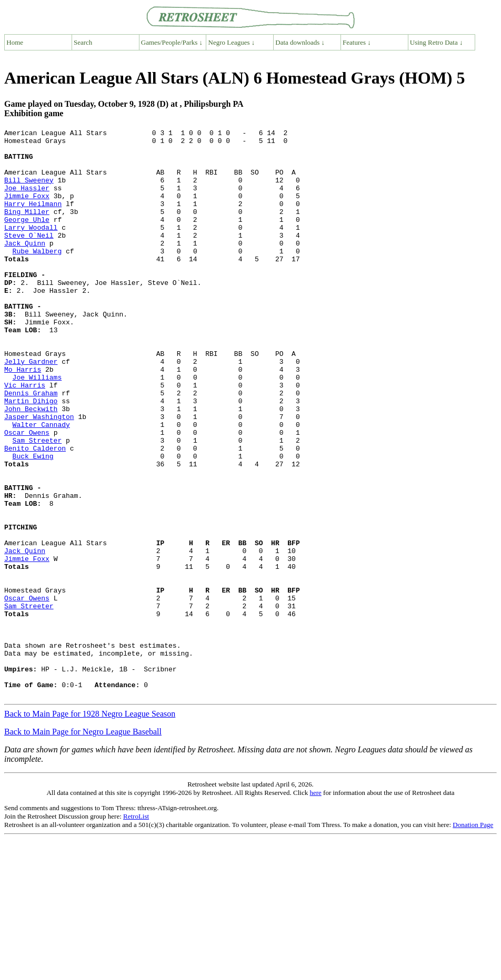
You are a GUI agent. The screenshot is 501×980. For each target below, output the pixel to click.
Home (15, 42)
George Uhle (27, 238)
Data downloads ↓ (300, 42)
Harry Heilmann (33, 219)
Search (83, 42)
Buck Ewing (33, 522)
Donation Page (473, 938)
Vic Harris (25, 437)
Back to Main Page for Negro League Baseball (83, 845)
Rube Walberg (37, 276)
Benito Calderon (35, 513)
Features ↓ (357, 42)
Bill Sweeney (29, 191)
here (315, 906)
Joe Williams (37, 427)
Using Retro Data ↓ (437, 42)
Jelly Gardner (31, 409)
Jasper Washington (39, 475)
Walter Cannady (41, 484)
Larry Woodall (31, 248)
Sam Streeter (37, 503)
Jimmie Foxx (27, 210)
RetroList (136, 930)
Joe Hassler (27, 200)
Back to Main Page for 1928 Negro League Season (90, 827)
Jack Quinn (25, 267)
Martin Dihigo (31, 456)
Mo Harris (23, 418)
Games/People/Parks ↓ (172, 42)
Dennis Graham (31, 446)
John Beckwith (31, 465)
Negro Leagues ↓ (232, 42)
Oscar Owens (27, 494)
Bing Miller (27, 229)
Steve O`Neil (29, 257)
